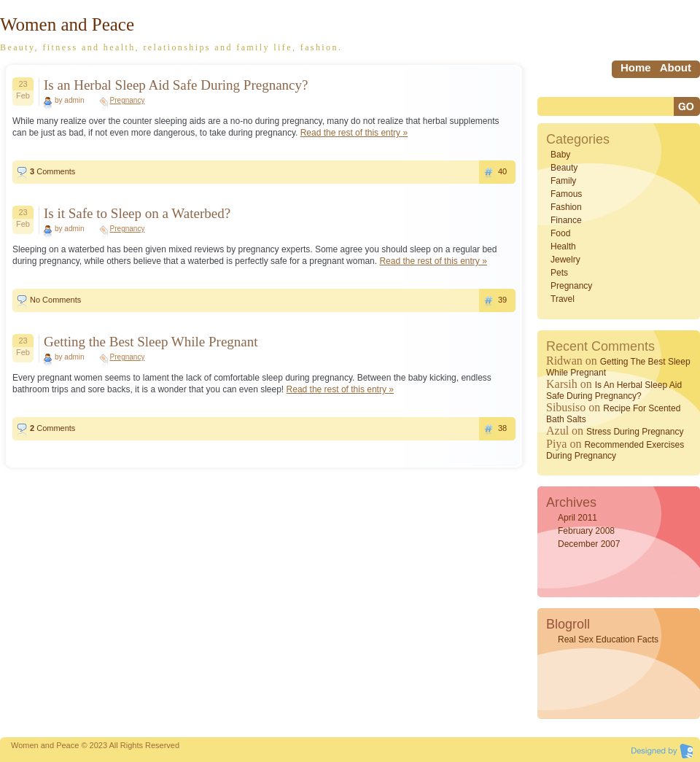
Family (563, 181)
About (676, 67)
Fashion (566, 207)
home (636, 67)
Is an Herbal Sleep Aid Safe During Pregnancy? (176, 85)
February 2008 (586, 531)
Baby (560, 155)
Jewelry (565, 260)
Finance (566, 220)
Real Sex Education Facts (608, 639)
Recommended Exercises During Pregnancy (615, 450)
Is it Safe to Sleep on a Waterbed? (137, 213)
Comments (52, 171)
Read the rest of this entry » (354, 133)
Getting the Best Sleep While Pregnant (151, 342)
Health (563, 246)
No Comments (55, 300)
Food (560, 233)
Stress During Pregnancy (635, 432)
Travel (563, 299)
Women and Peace (67, 24)
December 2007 (589, 544)
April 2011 (577, 518)
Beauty (564, 168)
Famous (566, 194)
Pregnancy (128, 100)
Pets (559, 273)
